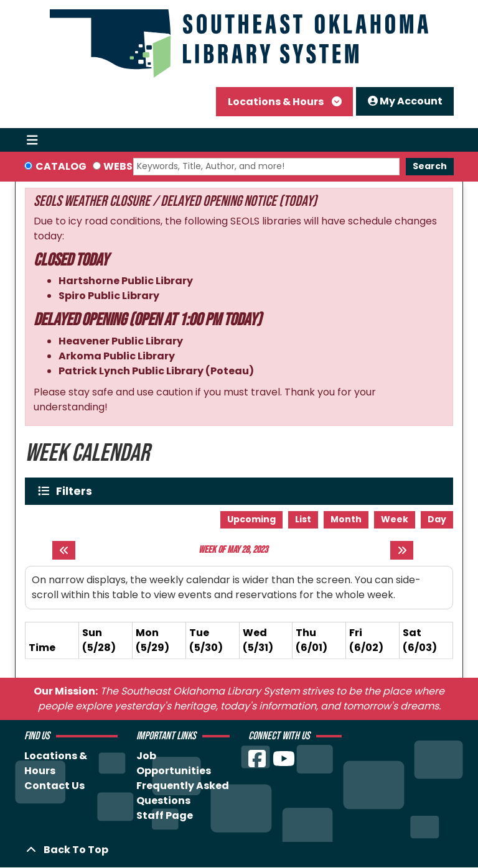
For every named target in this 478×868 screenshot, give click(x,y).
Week (395, 519)
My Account (405, 101)
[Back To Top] (239, 850)
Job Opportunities (174, 763)
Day (437, 519)
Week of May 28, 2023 (233, 550)
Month (346, 519)
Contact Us (54, 786)
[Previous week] (64, 550)
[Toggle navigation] (32, 140)
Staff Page (165, 815)
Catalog (61, 166)
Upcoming (251, 519)
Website (126, 166)
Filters (77, 491)
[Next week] (402, 550)
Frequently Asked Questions (183, 793)
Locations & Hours (277, 102)
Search (430, 166)
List (303, 519)
